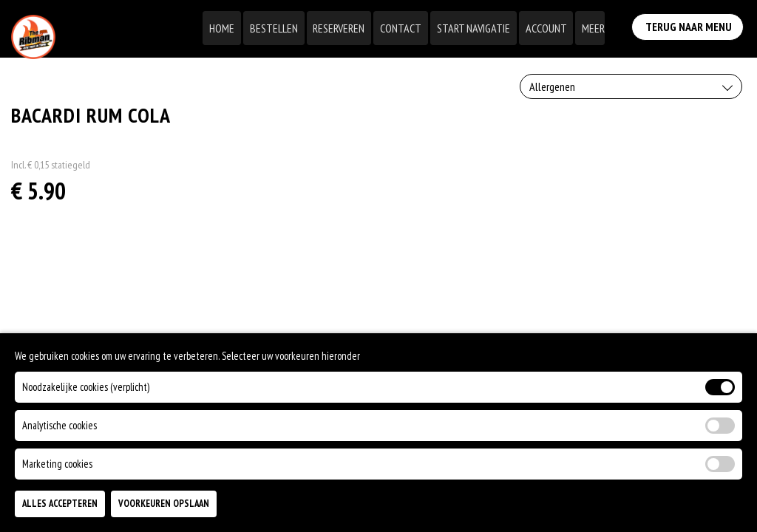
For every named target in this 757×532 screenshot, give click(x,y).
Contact (405, 28)
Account (548, 28)
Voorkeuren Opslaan (164, 504)
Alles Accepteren (60, 504)
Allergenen (552, 86)
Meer (594, 28)
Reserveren (344, 28)
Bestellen (281, 28)
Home (230, 28)
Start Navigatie (476, 28)
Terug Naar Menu (690, 25)
